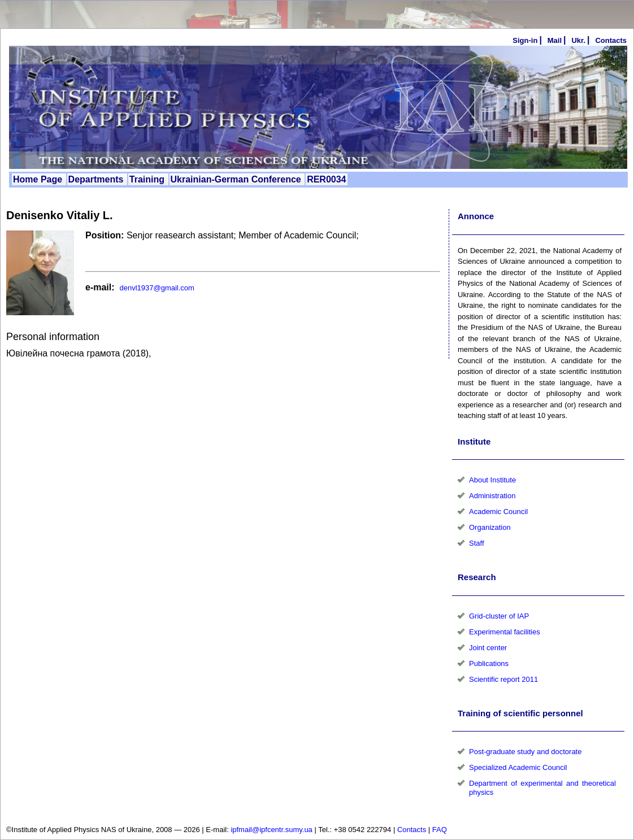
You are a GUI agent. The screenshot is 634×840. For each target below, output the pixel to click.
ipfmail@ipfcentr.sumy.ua (271, 830)
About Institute (492, 480)
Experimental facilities (505, 632)
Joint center (488, 648)
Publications (489, 663)
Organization (490, 527)
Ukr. (578, 40)
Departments (97, 179)
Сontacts (611, 40)
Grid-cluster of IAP (499, 616)
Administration (492, 496)
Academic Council (498, 512)
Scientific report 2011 (503, 679)
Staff (477, 543)
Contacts (412, 830)
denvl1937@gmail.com (157, 288)
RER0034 (326, 179)
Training (148, 179)
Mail (555, 40)
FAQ (440, 830)
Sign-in (525, 40)
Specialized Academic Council (518, 767)
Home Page (39, 179)
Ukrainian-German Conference (237, 179)
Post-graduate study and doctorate (525, 752)
